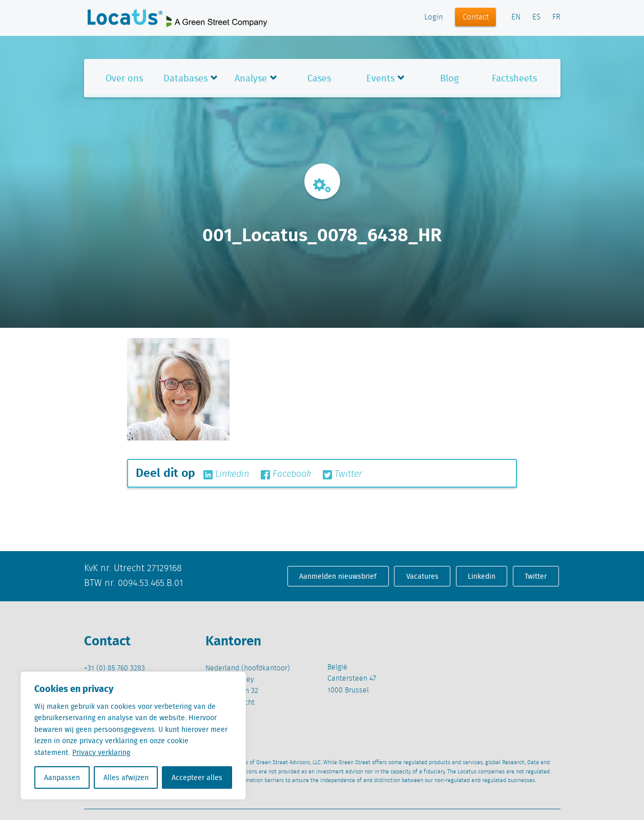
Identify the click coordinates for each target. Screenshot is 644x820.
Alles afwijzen (126, 777)
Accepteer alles (197, 777)
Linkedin (226, 474)
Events (380, 78)
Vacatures (422, 576)
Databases (185, 78)
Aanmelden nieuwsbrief (338, 576)
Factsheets (514, 78)
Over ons (124, 78)
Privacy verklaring (101, 752)
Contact (476, 17)
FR (556, 17)
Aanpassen (62, 777)
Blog (449, 78)
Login (434, 17)
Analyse (251, 78)
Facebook (286, 474)
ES (536, 17)
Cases (319, 78)
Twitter (342, 474)
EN (516, 17)
